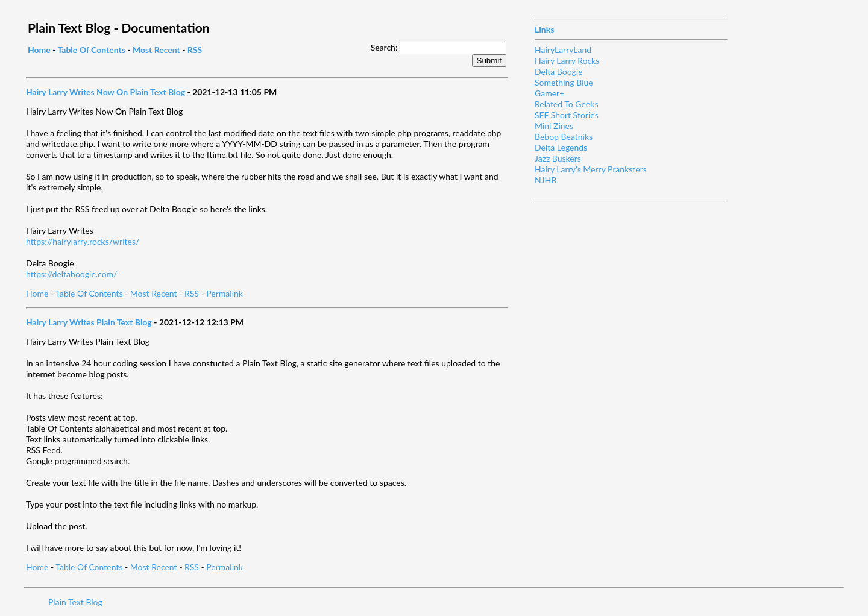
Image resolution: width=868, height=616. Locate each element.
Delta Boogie (559, 71)
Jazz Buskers (558, 158)
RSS (195, 50)
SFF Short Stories (567, 115)
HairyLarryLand (563, 50)
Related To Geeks (566, 104)
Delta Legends (561, 147)
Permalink (225, 293)
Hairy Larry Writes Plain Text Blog (89, 322)
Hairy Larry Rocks (567, 61)
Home (39, 50)
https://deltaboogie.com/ (71, 274)
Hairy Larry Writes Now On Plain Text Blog (105, 92)
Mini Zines (554, 126)
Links (544, 29)
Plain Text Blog (75, 602)
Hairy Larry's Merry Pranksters (591, 169)
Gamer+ (549, 93)
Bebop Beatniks (564, 137)
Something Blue (564, 82)
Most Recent (156, 50)
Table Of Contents (91, 50)
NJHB (546, 180)
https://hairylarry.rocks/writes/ (83, 241)
